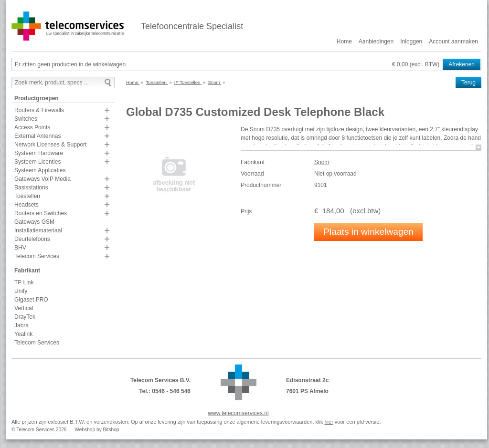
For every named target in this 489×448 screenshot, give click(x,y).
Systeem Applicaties (40, 170)
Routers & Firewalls (39, 110)
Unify (21, 291)
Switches (26, 119)
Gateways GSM (34, 222)
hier (329, 422)
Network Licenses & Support (50, 145)
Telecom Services (37, 256)
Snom (322, 162)
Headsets (27, 205)
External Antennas (37, 136)
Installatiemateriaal (38, 230)
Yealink (23, 334)
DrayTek (25, 317)
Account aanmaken (453, 42)
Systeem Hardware (39, 153)
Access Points (32, 127)
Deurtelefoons (32, 239)
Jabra (21, 325)
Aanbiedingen (376, 42)
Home (344, 42)
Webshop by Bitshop (97, 430)
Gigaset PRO (31, 300)
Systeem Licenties (37, 162)
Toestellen (27, 196)
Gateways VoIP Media (43, 179)
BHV (20, 248)
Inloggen (411, 42)
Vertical (24, 308)
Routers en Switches (41, 213)
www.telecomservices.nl (238, 413)
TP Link (24, 282)
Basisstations (31, 188)
